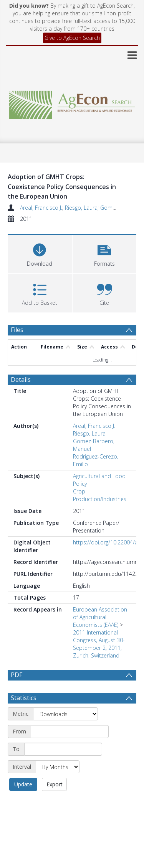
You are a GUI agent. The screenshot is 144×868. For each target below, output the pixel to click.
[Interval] (58, 767)
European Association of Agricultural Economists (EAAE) (100, 617)
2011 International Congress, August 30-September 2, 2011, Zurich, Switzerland (99, 644)
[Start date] (70, 732)
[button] (105, 253)
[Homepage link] (72, 103)
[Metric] (65, 714)
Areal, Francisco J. (41, 208)
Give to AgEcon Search (72, 38)
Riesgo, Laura (81, 208)
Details (21, 380)
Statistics (24, 698)
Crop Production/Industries (100, 495)
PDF (17, 675)
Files (17, 330)
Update (23, 784)
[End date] (63, 749)
